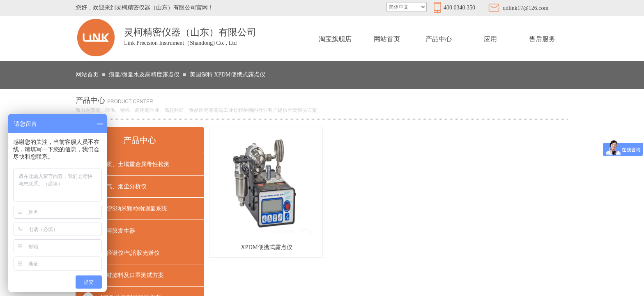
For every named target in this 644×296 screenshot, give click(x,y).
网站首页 (387, 39)
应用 (490, 39)
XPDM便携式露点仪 (267, 247)
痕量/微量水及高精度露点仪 (144, 75)
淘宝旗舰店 (335, 39)
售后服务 (542, 39)
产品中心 (439, 39)
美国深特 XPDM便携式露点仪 (228, 75)
